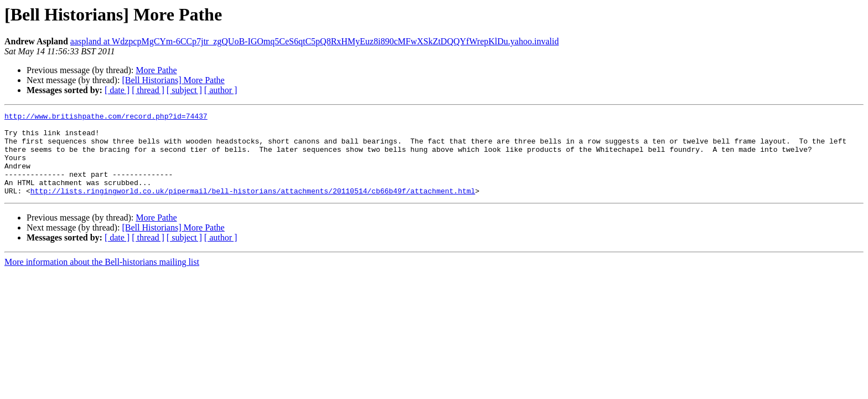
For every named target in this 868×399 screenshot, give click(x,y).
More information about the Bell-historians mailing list (102, 278)
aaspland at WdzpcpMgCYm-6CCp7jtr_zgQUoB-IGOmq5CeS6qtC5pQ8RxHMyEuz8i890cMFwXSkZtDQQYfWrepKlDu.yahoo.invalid (315, 41)
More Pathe (156, 70)
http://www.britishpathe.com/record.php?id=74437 (106, 117)
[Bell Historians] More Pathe (173, 80)
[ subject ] (184, 90)
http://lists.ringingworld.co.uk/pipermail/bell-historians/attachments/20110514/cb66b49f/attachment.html (253, 207)
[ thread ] (148, 90)
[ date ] (117, 90)
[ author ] (221, 90)
